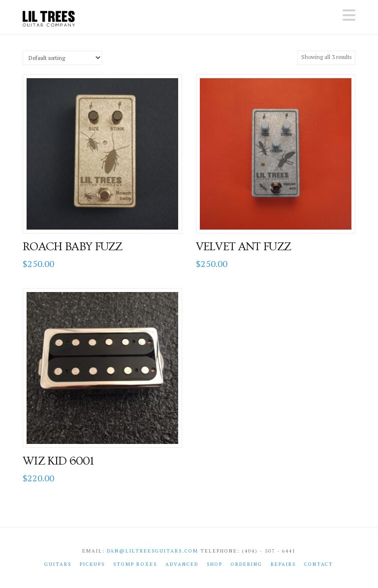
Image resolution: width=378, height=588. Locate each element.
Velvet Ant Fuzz (244, 247)
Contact (319, 564)
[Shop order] (63, 58)
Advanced (182, 564)
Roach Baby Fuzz (73, 247)
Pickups (92, 564)
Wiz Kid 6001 (58, 461)
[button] (349, 15)
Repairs (283, 564)
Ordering (247, 564)
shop (215, 564)
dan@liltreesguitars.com (153, 551)
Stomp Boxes (135, 564)
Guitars (58, 564)
